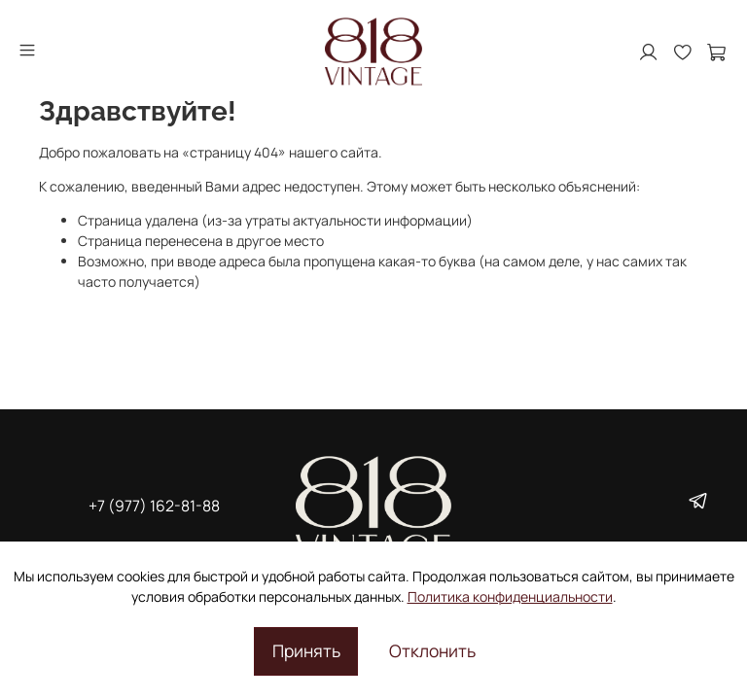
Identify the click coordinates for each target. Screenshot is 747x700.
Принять (306, 650)
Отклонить (432, 650)
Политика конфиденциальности (510, 596)
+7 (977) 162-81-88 (154, 506)
